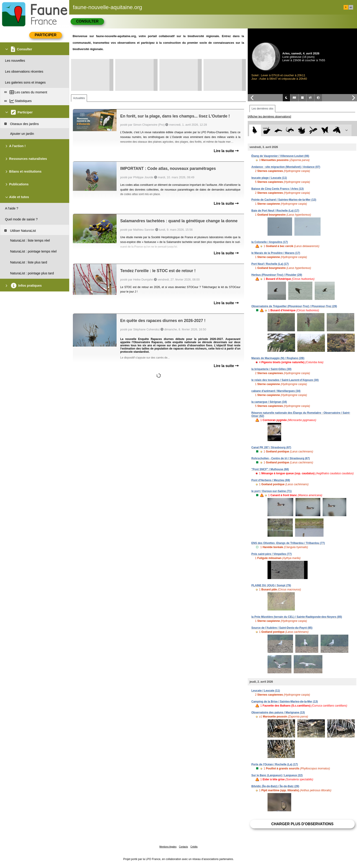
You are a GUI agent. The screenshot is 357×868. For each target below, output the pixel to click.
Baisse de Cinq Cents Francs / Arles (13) (278, 189)
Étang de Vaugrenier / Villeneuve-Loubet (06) (280, 156)
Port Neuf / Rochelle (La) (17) (270, 264)
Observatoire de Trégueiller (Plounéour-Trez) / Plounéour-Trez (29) (294, 306)
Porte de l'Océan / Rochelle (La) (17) (275, 764)
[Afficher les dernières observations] (269, 117)
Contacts (183, 847)
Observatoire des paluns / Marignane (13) (278, 712)
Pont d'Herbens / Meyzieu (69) (271, 480)
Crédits (194, 847)
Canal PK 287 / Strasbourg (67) (271, 447)
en (351, 7)
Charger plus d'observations (302, 824)
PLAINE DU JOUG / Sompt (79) (271, 585)
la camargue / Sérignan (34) (269, 402)
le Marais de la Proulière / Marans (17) (276, 253)
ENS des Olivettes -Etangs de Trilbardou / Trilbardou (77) (288, 543)
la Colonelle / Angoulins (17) (270, 242)
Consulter (87, 21)
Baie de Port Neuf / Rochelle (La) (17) (275, 211)
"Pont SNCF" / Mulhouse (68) (270, 469)
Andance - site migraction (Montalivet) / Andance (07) (286, 167)
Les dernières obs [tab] (262, 109)
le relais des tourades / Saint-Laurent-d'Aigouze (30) (285, 380)
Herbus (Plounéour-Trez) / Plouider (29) (277, 275)
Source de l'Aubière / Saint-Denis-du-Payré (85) (282, 628)
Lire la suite (226, 151)
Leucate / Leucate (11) (266, 691)
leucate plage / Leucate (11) (269, 178)
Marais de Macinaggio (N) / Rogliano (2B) (278, 358)
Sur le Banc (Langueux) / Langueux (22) (277, 775)
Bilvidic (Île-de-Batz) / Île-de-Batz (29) (275, 786)
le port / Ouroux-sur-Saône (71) (272, 491)
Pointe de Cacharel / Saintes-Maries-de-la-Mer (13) (284, 200)
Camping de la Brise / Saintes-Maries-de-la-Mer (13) (285, 702)
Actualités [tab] (79, 98)
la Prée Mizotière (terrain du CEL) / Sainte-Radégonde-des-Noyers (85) (297, 617)
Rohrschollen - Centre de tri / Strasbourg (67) (281, 458)
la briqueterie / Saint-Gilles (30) (271, 369)
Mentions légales (168, 847)
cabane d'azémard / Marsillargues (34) (276, 391)
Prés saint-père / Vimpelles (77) (272, 554)
